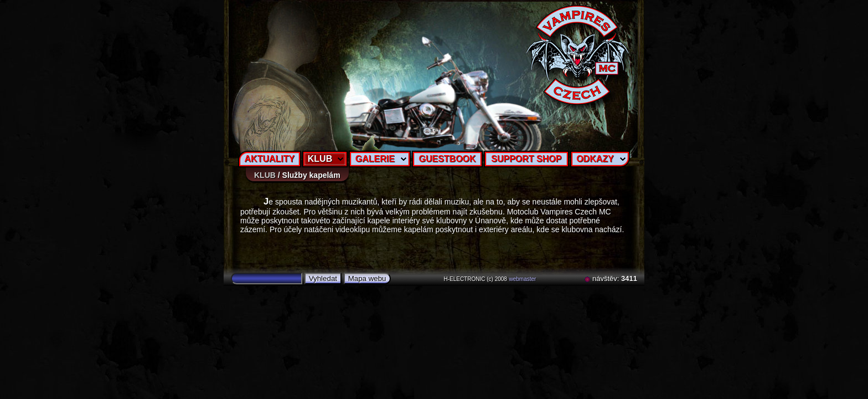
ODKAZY (595, 159)
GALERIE (375, 159)
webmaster (523, 279)
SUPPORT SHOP (526, 159)
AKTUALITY (270, 159)
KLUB (320, 159)
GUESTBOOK (447, 159)
